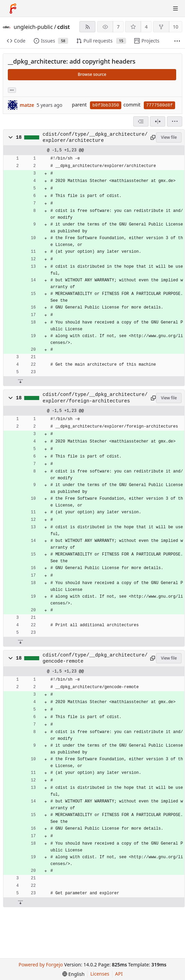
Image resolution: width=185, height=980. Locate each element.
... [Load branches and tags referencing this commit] (12, 90)
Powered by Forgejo (41, 965)
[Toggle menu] (175, 9)
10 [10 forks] (175, 27)
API (119, 974)
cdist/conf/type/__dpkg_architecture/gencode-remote (95, 658)
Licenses (100, 974)
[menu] (175, 121)
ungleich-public (33, 27)
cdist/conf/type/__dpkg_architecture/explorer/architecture (95, 137)
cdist (64, 27)
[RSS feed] (87, 27)
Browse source (92, 74)
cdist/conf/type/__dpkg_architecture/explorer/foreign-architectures (95, 398)
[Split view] (158, 121)
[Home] (13, 9)
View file (169, 137)
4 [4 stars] (146, 27)
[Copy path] (152, 137)
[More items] (177, 41)
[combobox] (141, 121)
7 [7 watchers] (118, 27)
